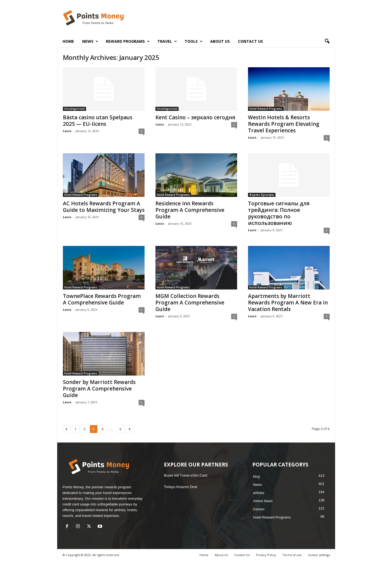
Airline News (263, 501)
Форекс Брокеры (262, 195)
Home (68, 41)
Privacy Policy (266, 555)
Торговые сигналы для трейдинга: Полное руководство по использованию (279, 213)
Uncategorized (74, 109)
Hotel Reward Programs (266, 109)
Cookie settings (319, 555)
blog (257, 476)
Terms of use (292, 555)
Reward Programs (128, 41)
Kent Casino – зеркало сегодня (195, 117)
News (90, 41)
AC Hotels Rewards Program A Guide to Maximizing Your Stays (104, 207)
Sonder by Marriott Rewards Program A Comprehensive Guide (99, 389)
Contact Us (250, 41)
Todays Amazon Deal (180, 487)
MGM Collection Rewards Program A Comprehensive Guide (190, 303)
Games (259, 509)
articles (259, 493)
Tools (194, 41)
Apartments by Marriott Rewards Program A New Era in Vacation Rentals (288, 303)
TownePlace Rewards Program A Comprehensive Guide (102, 299)
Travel (167, 41)
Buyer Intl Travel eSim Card (186, 475)
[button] (327, 41)
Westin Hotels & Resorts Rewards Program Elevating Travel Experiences (284, 124)
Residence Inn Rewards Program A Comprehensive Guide (190, 210)
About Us (220, 41)
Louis (67, 131)
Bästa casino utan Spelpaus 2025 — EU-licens (98, 121)
